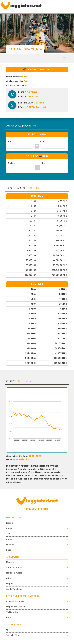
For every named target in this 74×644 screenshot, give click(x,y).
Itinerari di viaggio (15, 601)
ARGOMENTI (12, 557)
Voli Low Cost (13, 612)
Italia (9, 550)
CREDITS (43, 509)
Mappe (10, 584)
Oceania (10, 545)
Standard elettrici (15, 567)
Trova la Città (13, 635)
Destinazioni (14, 518)
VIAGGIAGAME (13, 625)
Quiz (8, 630)
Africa (9, 539)
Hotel (9, 618)
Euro (10, 141)
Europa (10, 523)
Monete (10, 562)
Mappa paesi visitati (16, 607)
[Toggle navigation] (71, 7)
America (10, 528)
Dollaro (12, 163)
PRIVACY (31, 509)
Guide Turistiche (14, 589)
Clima (9, 578)
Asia (8, 534)
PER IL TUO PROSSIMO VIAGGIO (22, 596)
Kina (42, 141)
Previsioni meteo (14, 573)
